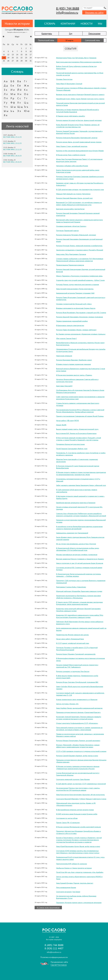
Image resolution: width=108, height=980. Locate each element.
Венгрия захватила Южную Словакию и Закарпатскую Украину (80, 559)
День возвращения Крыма (66, 887)
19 (8, 58)
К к (26, 90)
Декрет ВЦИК (61, 425)
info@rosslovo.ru (67, 12)
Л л (6, 94)
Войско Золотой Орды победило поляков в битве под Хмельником (76, 67)
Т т (26, 98)
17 (31, 55)
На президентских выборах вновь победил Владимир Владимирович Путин (76, 897)
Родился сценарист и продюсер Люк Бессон (73, 671)
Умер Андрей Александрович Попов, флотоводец (75, 289)
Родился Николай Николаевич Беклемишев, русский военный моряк (79, 240)
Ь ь (12, 111)
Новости (87, 23)
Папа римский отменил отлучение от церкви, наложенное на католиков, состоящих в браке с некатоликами (79, 729)
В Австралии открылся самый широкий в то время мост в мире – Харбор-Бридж (80, 497)
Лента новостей (17, 126)
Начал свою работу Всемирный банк (70, 639)
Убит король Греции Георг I (66, 338)
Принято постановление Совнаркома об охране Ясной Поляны (80, 416)
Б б (12, 81)
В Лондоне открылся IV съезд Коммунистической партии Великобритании (78, 467)
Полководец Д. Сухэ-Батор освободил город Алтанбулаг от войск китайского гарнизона (81, 454)
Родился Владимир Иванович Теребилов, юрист (74, 360)
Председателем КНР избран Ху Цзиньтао (72, 864)
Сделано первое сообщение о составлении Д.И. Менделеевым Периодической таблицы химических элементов (80, 260)
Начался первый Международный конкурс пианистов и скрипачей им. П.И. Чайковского (77, 666)
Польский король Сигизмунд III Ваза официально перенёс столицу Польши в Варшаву (81, 89)
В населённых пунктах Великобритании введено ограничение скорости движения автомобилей (79, 528)
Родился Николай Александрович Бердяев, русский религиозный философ (81, 270)
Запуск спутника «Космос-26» (67, 704)
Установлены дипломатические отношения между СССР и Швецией (78, 480)
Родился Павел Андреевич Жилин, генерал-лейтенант (76, 330)
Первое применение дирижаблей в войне (72, 321)
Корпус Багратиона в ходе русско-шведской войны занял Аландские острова (78, 171)
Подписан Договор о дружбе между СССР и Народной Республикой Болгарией (77, 649)
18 (4, 58)
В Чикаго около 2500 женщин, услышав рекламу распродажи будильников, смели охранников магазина (79, 603)
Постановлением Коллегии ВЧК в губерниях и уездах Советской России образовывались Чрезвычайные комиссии (80, 411)
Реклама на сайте (94, 12)
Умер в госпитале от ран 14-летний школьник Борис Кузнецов (80, 563)
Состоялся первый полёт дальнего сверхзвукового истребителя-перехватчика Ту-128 (80, 694)
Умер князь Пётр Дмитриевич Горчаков (71, 254)
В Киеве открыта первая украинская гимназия (73, 364)
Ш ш (13, 107)
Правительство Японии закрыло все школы (72, 635)
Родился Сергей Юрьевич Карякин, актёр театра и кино (77, 756)
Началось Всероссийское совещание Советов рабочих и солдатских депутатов (77, 380)
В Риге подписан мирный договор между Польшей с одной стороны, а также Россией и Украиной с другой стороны (79, 439)
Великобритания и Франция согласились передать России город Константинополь (80, 344)
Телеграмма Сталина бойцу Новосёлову (71, 587)
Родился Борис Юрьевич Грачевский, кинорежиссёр (76, 654)
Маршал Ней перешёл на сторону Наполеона (73, 194)
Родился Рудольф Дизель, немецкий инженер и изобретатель (79, 246)
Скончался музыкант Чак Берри (68, 892)
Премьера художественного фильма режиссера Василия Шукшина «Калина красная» (81, 761)
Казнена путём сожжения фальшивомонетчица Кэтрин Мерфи (80, 151)
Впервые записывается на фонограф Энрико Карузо (76, 308)
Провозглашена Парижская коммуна (70, 265)
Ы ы (6, 111)
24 (31, 58)
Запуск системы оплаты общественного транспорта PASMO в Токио (79, 878)
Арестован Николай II (64, 386)
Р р (12, 98)
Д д (6, 85)
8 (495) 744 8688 (68, 8)
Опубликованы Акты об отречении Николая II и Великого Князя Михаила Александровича (80, 391)
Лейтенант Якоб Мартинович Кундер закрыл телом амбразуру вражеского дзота (80, 623)
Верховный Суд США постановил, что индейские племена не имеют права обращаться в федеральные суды (79, 203)
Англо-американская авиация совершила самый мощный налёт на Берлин (81, 629)
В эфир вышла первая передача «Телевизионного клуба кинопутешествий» (77, 677)
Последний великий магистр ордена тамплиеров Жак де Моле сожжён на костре (80, 74)
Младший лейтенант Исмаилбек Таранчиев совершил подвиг (79, 591)
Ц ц (26, 102)
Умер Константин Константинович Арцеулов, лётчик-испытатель (80, 795)
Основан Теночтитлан (64, 79)
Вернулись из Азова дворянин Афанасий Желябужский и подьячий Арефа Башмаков (78, 111)
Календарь (47, 33)
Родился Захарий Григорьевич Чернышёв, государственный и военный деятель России (79, 132)
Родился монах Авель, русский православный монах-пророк (79, 142)
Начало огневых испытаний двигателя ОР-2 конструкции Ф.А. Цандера (79, 508)
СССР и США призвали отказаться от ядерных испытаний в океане (81, 751)
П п (6, 98)
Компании (68, 23)
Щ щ (20, 107)
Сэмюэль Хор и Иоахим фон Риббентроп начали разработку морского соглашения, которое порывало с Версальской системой (81, 515)
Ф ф (13, 102)
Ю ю (27, 111)
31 (31, 61)
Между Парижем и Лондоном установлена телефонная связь (79, 276)
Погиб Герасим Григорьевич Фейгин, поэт (72, 449)
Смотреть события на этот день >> (17, 32)
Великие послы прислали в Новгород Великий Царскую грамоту (80, 94)
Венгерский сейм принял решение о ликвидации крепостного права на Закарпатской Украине (79, 221)
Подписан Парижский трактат (67, 230)
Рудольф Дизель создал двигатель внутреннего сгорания (78, 284)
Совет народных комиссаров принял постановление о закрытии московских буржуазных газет (80, 398)
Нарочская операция (64, 356)
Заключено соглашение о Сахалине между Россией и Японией (80, 250)
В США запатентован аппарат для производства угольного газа (80, 189)
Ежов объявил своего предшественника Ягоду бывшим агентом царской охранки (80, 538)
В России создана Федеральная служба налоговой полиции (78, 827)
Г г (25, 81)
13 (13, 55)
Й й (19, 90)
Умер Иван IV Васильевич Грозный (69, 84)
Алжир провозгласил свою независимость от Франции (77, 699)
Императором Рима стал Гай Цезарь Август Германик (76, 58)
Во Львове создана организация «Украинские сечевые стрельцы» (81, 334)
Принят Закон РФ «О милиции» (68, 822)
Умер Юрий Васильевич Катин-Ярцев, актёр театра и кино (78, 846)
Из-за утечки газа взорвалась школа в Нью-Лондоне (76, 544)
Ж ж (26, 85)
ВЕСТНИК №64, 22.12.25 (12, 149)
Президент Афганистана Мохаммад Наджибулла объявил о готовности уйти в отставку (78, 832)
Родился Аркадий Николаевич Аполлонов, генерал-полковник (80, 317)
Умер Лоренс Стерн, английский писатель (72, 146)
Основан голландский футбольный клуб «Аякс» (74, 304)
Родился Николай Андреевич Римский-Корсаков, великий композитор (78, 214)
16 (26, 55)
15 (22, 55)
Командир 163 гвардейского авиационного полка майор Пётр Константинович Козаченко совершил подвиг (80, 616)
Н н (19, 94)
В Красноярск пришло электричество (70, 325)
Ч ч (6, 107)
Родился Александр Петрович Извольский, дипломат (76, 235)
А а (6, 81)
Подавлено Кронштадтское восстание (70, 444)
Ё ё (19, 85)
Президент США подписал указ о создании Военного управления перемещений (81, 582)
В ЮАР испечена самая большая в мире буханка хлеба (77, 814)
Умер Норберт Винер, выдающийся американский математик (79, 708)
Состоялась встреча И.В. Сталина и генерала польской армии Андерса (79, 569)
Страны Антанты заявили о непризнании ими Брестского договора (78, 404)
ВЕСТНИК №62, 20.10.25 (12, 162)
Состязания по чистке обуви (67, 818)
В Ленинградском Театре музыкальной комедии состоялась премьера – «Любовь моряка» (79, 575)
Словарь (50, 23)
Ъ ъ (26, 107)
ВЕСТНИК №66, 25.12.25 (12, 137)
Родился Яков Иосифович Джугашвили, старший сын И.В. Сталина (81, 312)
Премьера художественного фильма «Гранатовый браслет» (78, 712)
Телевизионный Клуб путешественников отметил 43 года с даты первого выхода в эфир (80, 858)
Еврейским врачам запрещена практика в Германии (76, 503)
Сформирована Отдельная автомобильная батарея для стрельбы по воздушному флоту (81, 350)
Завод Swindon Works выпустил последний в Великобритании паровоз (80, 688)
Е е (12, 85)
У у (6, 102)
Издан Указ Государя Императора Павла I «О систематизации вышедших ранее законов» (79, 160)
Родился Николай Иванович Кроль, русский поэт (74, 198)
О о (26, 94)
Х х (19, 102)
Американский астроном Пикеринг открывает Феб (75, 293)
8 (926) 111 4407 (54, 948)
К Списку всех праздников (48, 907)
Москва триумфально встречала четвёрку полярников (77, 554)
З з (5, 90)
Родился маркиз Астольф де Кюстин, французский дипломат (79, 120)
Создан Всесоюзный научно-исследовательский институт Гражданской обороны (78, 774)
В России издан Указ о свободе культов (71, 155)
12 (8, 55)
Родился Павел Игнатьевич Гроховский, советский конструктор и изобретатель (81, 298)
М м (13, 94)
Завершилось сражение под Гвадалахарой (72, 533)
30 (26, 61)
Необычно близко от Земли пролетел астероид (74, 868)
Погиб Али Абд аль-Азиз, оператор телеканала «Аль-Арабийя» (80, 872)
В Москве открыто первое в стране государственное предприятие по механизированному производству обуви (81, 473)
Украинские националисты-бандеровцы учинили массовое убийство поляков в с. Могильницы (78, 597)
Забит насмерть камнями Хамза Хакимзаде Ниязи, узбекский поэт (81, 485)
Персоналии (94, 33)
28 (17, 61)
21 (17, 58)
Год (71, 33)
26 (8, 61)
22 (22, 58)
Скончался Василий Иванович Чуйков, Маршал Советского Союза (81, 799)
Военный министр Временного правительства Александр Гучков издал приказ (81, 370)
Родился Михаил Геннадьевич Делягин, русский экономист (78, 740)
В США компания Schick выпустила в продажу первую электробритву (77, 491)
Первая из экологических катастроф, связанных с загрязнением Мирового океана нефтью (80, 735)
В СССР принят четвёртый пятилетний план (73, 643)
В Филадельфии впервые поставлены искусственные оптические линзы (80, 659)
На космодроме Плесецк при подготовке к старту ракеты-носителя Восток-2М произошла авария (78, 789)
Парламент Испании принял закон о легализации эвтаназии (79, 902)
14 (17, 55)
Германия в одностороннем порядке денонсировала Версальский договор (81, 521)
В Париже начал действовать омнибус (71, 116)
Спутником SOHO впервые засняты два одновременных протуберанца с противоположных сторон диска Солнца (78, 852)
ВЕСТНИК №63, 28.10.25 (12, 156)
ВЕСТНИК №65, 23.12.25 (12, 143)
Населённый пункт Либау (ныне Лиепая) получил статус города (80, 99)
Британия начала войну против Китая (70, 209)
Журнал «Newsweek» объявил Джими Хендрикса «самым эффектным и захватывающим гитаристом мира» (78, 746)
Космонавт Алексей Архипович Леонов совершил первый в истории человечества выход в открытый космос (79, 718)
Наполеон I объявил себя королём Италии (72, 166)
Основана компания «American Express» (71, 226)
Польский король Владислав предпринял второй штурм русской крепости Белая (80, 104)
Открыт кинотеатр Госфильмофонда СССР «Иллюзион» (77, 723)
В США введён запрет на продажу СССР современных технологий (81, 784)
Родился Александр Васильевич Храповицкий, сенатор (77, 138)
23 (26, 58)
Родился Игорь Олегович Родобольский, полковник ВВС (77, 682)
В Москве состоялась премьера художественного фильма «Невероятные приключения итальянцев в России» (78, 767)
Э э (19, 111)
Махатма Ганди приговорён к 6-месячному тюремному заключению (77, 460)
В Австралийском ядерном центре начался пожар (75, 810)
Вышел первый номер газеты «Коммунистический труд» (77, 429)
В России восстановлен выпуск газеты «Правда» (74, 375)
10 (31, 51)
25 (4, 61)
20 (13, 58)
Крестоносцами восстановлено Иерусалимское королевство (79, 62)
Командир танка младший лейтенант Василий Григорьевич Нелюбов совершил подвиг (78, 610)
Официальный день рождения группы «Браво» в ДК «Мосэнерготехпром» (76, 804)
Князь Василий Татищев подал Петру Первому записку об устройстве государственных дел (78, 126)
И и (13, 90)
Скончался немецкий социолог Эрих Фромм (73, 779)
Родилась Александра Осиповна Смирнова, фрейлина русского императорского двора (80, 178)
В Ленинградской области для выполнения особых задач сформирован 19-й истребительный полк (78, 549)
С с (19, 98)
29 (22, 61)
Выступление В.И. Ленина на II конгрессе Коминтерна (76, 433)
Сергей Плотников (59, 965)
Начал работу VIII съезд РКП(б (67, 420)
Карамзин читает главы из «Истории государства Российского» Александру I (80, 184)
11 (4, 55)
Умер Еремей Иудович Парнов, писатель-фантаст (75, 883)
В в (19, 81)
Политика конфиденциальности (54, 957)
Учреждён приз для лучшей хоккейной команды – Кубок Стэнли (80, 280)
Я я (6, 115)
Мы (100, 23)
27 (13, 61)
